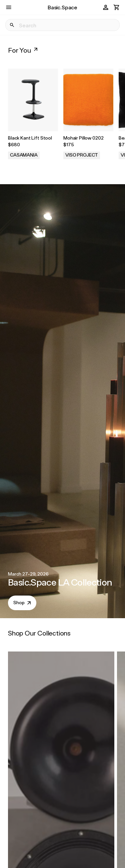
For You (23, 50)
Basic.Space (62, 7)
